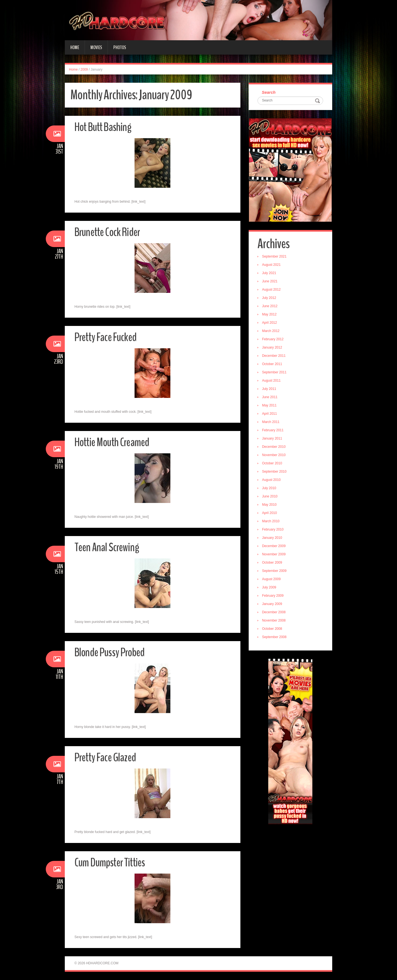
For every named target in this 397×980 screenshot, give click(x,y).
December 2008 (274, 613)
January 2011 (273, 439)
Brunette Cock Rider (109, 232)
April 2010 (270, 513)
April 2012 (270, 323)
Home (75, 47)
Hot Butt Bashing (105, 127)
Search (269, 93)
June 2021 (270, 282)
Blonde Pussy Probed (111, 652)
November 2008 (274, 621)
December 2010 (274, 447)
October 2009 (273, 563)
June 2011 (270, 398)
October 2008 (273, 629)
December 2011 (274, 356)
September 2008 (275, 638)
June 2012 (270, 307)
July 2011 (270, 389)
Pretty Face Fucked (107, 337)
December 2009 (274, 547)
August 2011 (272, 381)
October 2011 (273, 365)
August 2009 (272, 580)
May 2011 (270, 406)
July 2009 (270, 588)
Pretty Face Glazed (107, 757)
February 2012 (273, 340)
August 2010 (272, 480)
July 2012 (270, 298)
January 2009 (273, 604)
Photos (120, 47)
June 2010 (270, 497)
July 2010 (270, 489)
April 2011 (270, 414)
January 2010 (273, 538)
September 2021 (275, 257)
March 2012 (271, 331)
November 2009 (274, 555)
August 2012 (272, 290)
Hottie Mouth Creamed (114, 442)
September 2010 (275, 472)
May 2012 (270, 315)
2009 (84, 69)
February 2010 (273, 530)
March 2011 (271, 422)
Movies (96, 47)
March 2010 (271, 522)
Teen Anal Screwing (108, 547)
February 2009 (273, 596)
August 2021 (272, 265)
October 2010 (273, 464)
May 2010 (270, 505)
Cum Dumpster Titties (111, 862)
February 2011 (273, 431)
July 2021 (270, 274)
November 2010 (274, 456)
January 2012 (273, 348)
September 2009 (275, 571)
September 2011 (275, 373)
